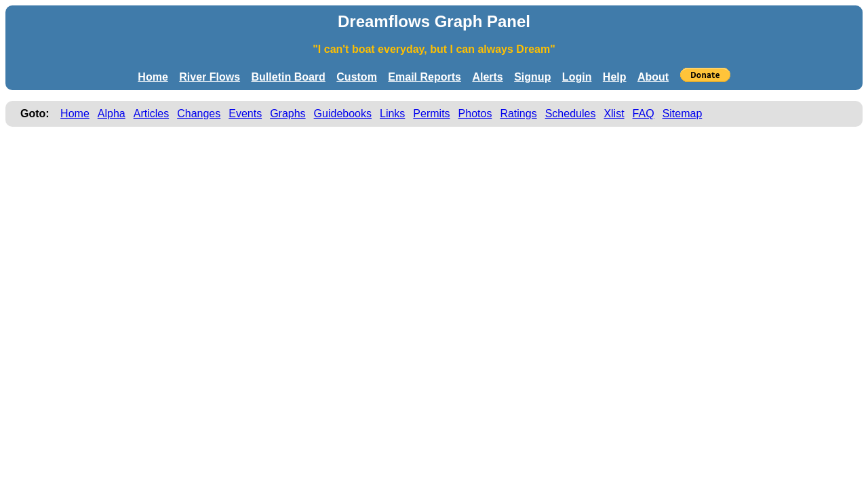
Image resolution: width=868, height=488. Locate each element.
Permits (431, 114)
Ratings (518, 114)
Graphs (288, 114)
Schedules (571, 114)
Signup (532, 77)
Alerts (487, 77)
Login (577, 77)
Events (245, 114)
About (653, 77)
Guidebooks (343, 114)
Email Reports (425, 77)
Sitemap (683, 114)
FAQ (644, 114)
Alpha (112, 114)
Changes (199, 114)
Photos (475, 114)
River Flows (210, 77)
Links (392, 114)
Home (153, 77)
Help (615, 77)
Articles (151, 114)
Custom (357, 77)
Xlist (614, 114)
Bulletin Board (289, 77)
